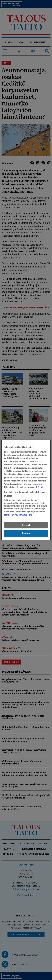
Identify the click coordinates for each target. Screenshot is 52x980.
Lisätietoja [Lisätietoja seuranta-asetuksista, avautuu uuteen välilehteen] (40, 487)
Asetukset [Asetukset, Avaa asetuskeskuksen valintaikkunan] (26, 525)
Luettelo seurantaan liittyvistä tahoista (18, 515)
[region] (26, 490)
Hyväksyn (26, 533)
